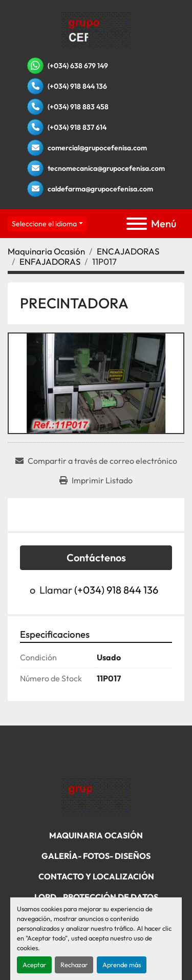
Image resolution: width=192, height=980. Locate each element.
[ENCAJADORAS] (128, 251)
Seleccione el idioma (44, 224)
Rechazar (74, 965)
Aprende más (122, 965)
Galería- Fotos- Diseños (96, 856)
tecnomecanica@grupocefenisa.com (106, 168)
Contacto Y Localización (96, 876)
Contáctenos (96, 557)
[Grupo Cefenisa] (96, 796)
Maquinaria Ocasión (96, 835)
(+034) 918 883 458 (78, 107)
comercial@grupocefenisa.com (97, 148)
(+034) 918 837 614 (77, 127)
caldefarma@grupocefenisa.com (100, 189)
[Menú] (137, 224)
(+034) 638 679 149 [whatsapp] (78, 66)
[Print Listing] (96, 480)
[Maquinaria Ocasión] (46, 251)
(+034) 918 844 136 (77, 86)
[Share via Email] (96, 461)
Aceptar (34, 965)
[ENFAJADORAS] (50, 261)
